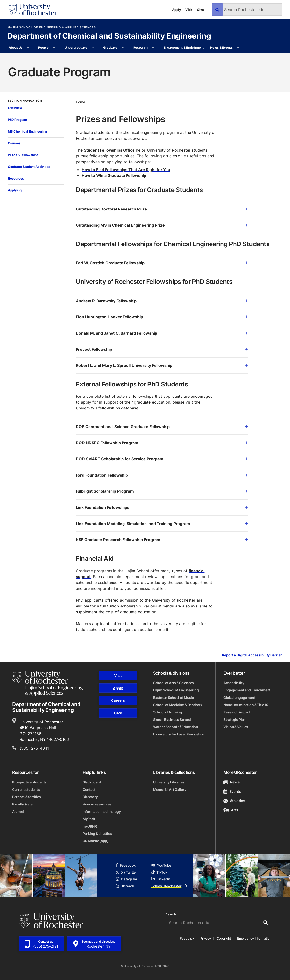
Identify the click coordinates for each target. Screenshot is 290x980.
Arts (231, 810)
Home (80, 102)
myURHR (90, 826)
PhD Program (17, 120)
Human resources (97, 804)
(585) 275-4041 (34, 748)
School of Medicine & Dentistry (178, 705)
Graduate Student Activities (29, 167)
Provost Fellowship (162, 349)
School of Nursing (167, 712)
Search (171, 914)
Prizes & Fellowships (23, 155)
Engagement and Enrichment (247, 690)
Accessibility (234, 683)
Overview (15, 108)
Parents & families (27, 797)
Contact (89, 789)
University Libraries (169, 782)
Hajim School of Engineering (176, 690)
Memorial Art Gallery (170, 789)
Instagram (126, 879)
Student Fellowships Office (109, 150)
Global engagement (239, 697)
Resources (16, 178)
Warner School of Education (176, 727)
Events (232, 791)
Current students (26, 789)
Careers (118, 700)
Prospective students (29, 782)
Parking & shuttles (97, 834)
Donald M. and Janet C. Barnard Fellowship (162, 333)
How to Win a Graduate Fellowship (114, 175)
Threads (125, 886)
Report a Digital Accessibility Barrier (252, 655)
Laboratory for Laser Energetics (178, 734)
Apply (177, 10)
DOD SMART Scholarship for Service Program (162, 459)
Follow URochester (169, 886)
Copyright (224, 938)
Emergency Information (254, 938)
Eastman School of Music (173, 697)
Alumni (18, 811)
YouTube (161, 865)
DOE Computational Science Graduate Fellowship (162, 427)
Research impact (237, 712)
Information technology (102, 811)
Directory (90, 797)
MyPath (89, 819)
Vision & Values (236, 727)
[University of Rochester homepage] (32, 10)
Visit (189, 10)
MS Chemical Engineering (27, 131)
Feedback (187, 938)
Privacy (205, 938)
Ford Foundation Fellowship (162, 475)
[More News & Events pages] (238, 48)
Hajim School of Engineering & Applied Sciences (52, 28)
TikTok (159, 872)
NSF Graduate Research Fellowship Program (162, 540)
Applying (15, 190)
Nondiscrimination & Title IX (246, 705)
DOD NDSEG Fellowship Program (162, 443)
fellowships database (118, 408)
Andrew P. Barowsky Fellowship (162, 301)
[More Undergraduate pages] (93, 48)
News (231, 782)
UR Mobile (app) (96, 841)
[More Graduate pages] (123, 48)
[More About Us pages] (28, 48)
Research (140, 47)
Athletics (234, 801)
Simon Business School (172, 719)
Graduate (110, 47)
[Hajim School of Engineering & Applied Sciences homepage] (47, 683)
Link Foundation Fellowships (162, 507)
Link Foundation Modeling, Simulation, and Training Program (162, 524)
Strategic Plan (235, 719)
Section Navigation (25, 101)
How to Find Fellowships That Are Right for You (126, 170)
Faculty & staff (23, 804)
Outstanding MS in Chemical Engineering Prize (162, 225)
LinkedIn (161, 879)
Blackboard (92, 782)
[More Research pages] (153, 48)
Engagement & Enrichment (184, 47)
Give (200, 10)
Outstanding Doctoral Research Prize (162, 209)
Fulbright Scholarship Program (162, 491)
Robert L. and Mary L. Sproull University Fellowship (162, 365)
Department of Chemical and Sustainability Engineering (109, 36)
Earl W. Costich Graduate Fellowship (162, 263)
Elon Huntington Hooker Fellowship (162, 317)
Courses (14, 143)
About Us (15, 47)
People (43, 47)
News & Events (221, 47)
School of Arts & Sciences (173, 683)
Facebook (126, 865)
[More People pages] (54, 48)
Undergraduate (76, 47)
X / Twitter (126, 872)
